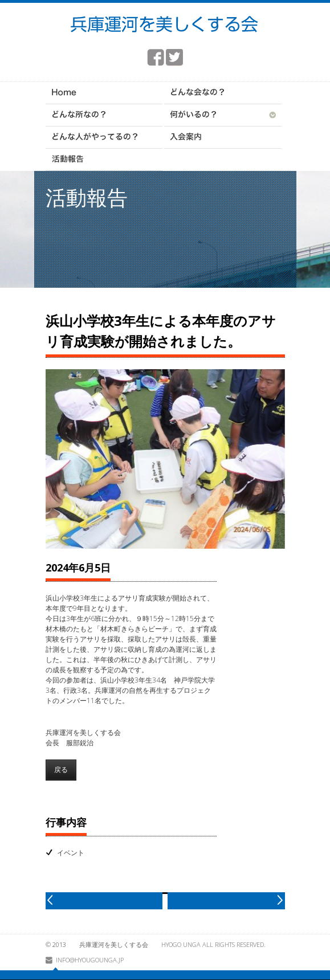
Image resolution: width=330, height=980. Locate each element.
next (226, 901)
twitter (174, 58)
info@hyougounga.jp (90, 960)
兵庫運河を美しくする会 (114, 944)
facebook (156, 58)
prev (104, 901)
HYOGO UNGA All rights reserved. (213, 944)
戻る (61, 769)
